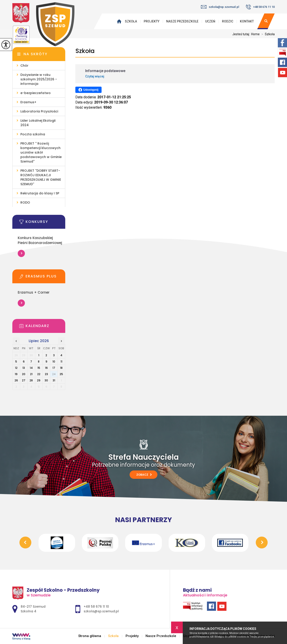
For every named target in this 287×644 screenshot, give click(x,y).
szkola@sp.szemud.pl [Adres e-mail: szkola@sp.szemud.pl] (101, 611)
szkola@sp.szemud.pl (220, 7)
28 (31, 380)
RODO (25, 202)
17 (54, 368)
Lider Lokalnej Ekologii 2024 (38, 123)
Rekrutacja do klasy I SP (40, 193)
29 (39, 380)
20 (24, 374)
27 (24, 380)
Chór (24, 66)
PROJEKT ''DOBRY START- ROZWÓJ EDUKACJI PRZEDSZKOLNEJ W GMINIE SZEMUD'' (41, 177)
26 (16, 380)
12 (16, 368)
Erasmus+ (28, 102)
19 (16, 374)
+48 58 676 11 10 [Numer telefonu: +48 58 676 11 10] (96, 607)
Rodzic (228, 21)
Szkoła (131, 21)
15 (39, 368)
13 (24, 368)
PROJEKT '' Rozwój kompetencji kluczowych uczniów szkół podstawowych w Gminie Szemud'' (41, 152)
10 (54, 362)
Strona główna (120, 21)
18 (61, 368)
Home (255, 34)
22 (39, 374)
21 (31, 374)
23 (46, 374)
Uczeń (210, 21)
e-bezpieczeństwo (36, 93)
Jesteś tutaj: (242, 34)
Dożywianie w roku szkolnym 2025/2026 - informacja (39, 79)
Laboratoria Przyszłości (39, 111)
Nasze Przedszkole (182, 21)
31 (54, 380)
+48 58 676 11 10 (260, 7)
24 (54, 374)
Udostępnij (88, 90)
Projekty (152, 21)
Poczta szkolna (33, 134)
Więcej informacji (21, 253)
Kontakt (247, 21)
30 (46, 380)
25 (61, 374)
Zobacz (144, 475)
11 (61, 362)
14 (31, 368)
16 (46, 368)
